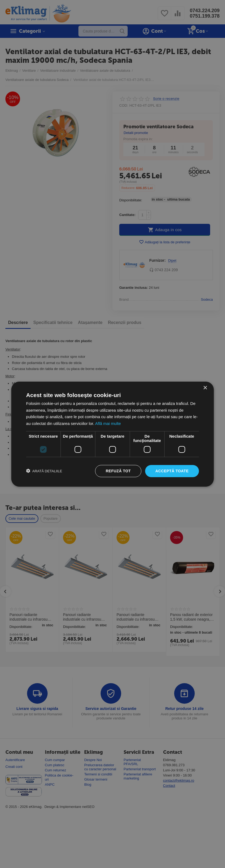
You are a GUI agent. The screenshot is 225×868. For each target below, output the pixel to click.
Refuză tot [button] (118, 471)
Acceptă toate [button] (172, 471)
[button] (44, 471)
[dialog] (112, 434)
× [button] (205, 388)
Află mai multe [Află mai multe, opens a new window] (108, 423)
